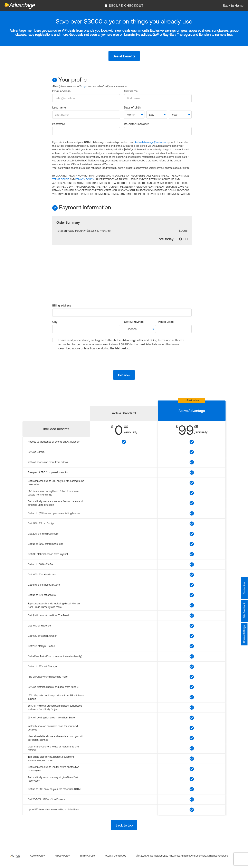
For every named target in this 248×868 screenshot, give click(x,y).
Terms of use (87, 856)
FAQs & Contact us (116, 856)
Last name (59, 107)
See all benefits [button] (124, 56)
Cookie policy (37, 856)
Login (84, 86)
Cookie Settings (244, 634)
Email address (61, 91)
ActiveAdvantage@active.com (151, 142)
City (55, 322)
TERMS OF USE (61, 179)
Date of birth (132, 107)
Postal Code (166, 322)
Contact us (244, 588)
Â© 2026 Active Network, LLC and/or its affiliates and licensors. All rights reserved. (182, 856)
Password (59, 124)
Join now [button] (124, 375)
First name (131, 91)
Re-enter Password (137, 124)
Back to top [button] (124, 825)
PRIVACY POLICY (85, 179)
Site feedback (244, 610)
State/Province (134, 322)
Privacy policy (62, 856)
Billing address (62, 305)
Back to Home (233, 6)
